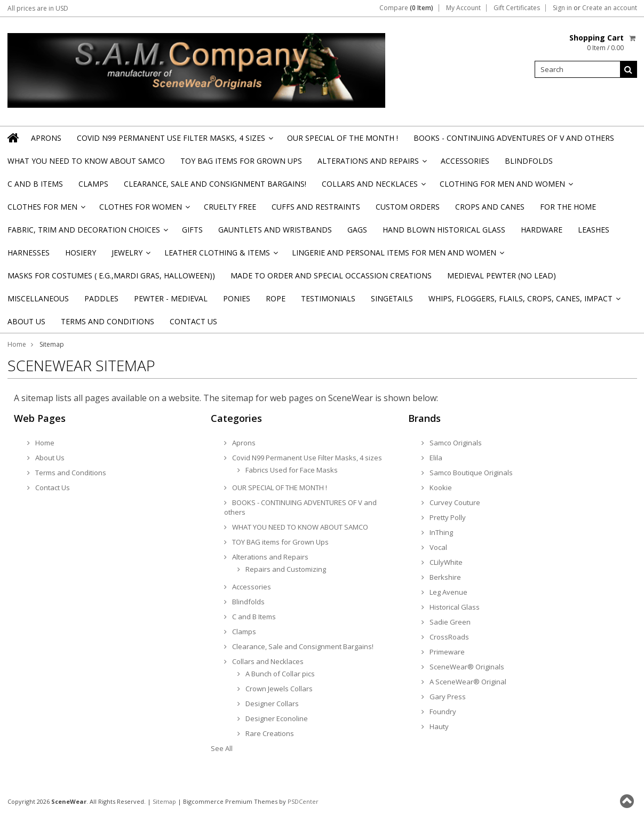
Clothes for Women (144, 210)
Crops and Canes (490, 207)
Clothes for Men (46, 210)
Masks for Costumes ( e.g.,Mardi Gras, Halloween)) (111, 275)
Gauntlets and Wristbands (275, 230)
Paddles (101, 298)
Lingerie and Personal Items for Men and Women (397, 256)
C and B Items (35, 184)
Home (17, 344)
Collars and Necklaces (373, 187)
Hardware (542, 230)
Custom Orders (408, 207)
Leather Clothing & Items (220, 256)
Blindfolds (529, 161)
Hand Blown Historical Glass (444, 230)
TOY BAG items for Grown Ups (241, 161)
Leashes (594, 230)
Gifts (192, 230)
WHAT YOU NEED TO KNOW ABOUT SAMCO (86, 161)
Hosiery (81, 253)
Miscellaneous (38, 298)
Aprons (46, 138)
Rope (276, 298)
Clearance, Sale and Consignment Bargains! (215, 184)
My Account (463, 8)
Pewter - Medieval (171, 298)
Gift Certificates (517, 8)
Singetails (392, 298)
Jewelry (130, 256)
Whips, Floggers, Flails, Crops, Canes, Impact (524, 302)
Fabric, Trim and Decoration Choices (87, 233)
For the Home (568, 207)
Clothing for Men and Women (506, 187)
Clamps (93, 184)
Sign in (562, 8)
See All (222, 748)
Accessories (465, 161)
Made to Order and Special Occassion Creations (331, 275)
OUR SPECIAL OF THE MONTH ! (343, 138)
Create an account (610, 8)
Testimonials (328, 298)
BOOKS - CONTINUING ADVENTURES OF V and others (514, 138)
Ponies (237, 298)
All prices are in (38, 8)
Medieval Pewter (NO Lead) (502, 275)
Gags (357, 230)
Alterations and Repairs (371, 164)
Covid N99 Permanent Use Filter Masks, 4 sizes (174, 141)
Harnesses (29, 253)
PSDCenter (303, 801)
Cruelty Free (230, 207)
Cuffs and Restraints (316, 207)
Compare (406, 8)
